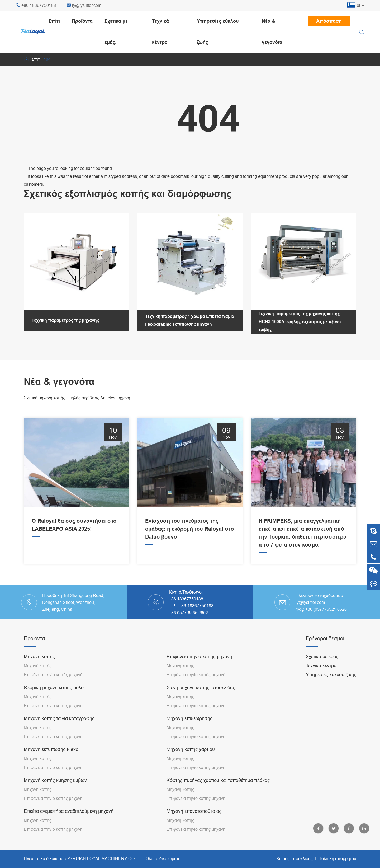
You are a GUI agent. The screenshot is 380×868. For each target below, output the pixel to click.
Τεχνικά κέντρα (160, 32)
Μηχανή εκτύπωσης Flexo (51, 749)
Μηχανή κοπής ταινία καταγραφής (59, 718)
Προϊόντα (82, 21)
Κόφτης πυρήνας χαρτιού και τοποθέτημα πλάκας (218, 780)
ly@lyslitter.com (84, 5)
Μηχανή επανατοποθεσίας (194, 811)
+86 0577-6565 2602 (188, 613)
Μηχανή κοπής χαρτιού (191, 749)
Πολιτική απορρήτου (337, 858)
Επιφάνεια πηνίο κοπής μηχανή (53, 675)
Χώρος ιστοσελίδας (294, 858)
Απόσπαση (329, 21)
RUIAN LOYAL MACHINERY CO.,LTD (109, 858)
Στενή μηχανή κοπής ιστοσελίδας (201, 687)
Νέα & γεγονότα (272, 32)
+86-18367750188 (36, 5)
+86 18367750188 (186, 599)
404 (47, 59)
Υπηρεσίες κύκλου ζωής (218, 32)
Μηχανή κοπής (39, 657)
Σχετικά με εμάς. (116, 32)
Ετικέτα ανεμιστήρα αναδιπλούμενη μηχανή (69, 811)
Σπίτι (54, 21)
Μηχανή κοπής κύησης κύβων (55, 780)
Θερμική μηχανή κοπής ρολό (54, 687)
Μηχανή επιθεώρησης (189, 718)
